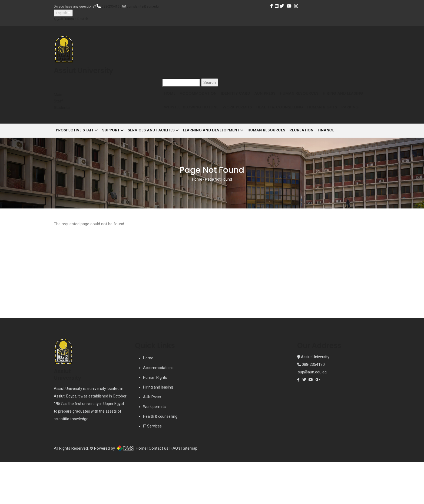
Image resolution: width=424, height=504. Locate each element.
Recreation (329, 168)
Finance (358, 168)
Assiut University (315, 399)
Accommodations (158, 410)
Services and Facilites (165, 169)
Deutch (83, 19)
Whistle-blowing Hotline (242, 117)
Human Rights (181, 138)
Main (58, 95)
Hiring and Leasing (186, 117)
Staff (58, 101)
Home (172, 97)
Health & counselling (160, 458)
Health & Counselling (339, 117)
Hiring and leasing (158, 429)
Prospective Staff (79, 169)
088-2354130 (313, 406)
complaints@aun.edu (143, 6)
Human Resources (317, 97)
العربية (58, 19)
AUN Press (279, 97)
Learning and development (231, 169)
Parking (213, 138)
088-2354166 (112, 6)
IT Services (152, 468)
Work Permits (292, 117)
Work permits (154, 449)
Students (62, 108)
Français (70, 19)
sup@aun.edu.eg (312, 414)
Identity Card (245, 97)
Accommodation (204, 97)
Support (120, 169)
